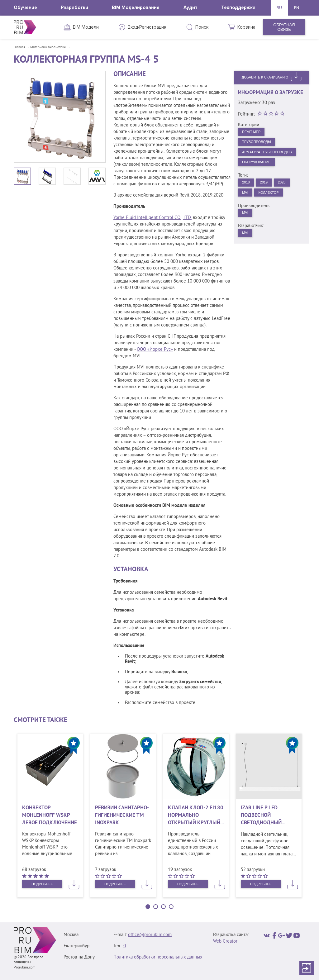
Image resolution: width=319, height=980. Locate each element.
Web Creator (225, 942)
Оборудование (260, 171)
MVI (247, 204)
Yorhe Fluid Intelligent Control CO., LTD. (152, 218)
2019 (268, 193)
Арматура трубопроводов (271, 158)
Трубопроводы (260, 144)
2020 (290, 193)
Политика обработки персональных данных (158, 957)
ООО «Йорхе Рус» (155, 350)
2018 (248, 193)
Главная (19, 47)
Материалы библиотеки (48, 47)
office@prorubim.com (150, 935)
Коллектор (274, 204)
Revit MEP (254, 133)
